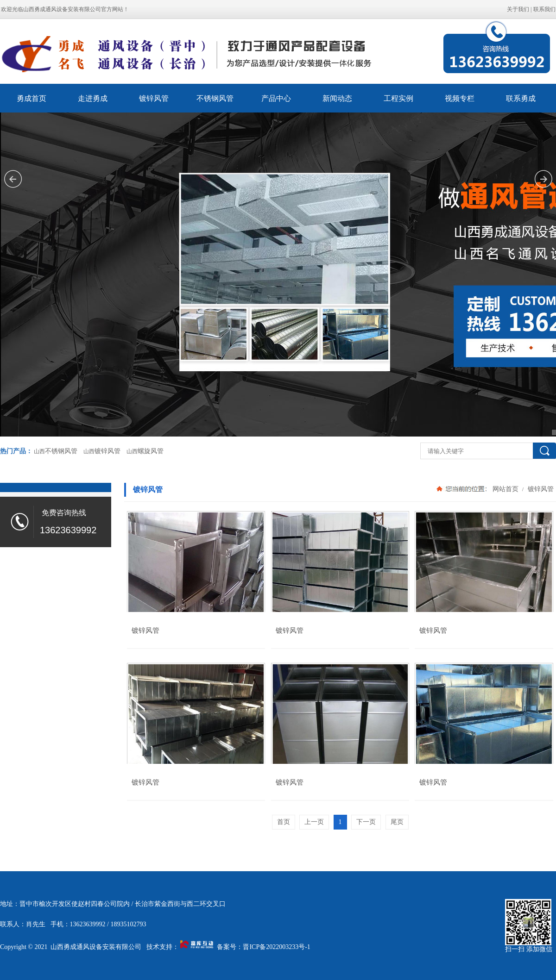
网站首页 (505, 489)
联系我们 (544, 9)
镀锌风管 (154, 98)
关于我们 (518, 9)
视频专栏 (460, 98)
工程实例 (398, 98)
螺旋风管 (151, 451)
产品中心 (276, 98)
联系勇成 (521, 98)
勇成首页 (32, 98)
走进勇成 (93, 98)
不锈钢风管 (215, 98)
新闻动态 (337, 98)
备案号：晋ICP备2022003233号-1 (263, 947)
